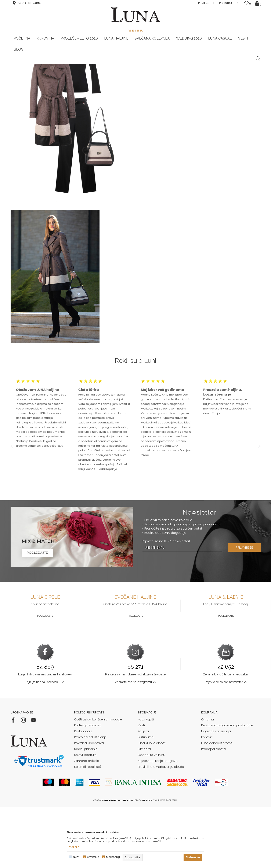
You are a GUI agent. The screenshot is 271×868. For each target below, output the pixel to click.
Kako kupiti (146, 780)
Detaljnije (73, 847)
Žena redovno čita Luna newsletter (226, 735)
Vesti (141, 786)
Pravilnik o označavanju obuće (161, 828)
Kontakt (207, 798)
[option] (52, 64)
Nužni (77, 857)
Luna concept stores (217, 804)
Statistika (93, 857)
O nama (207, 780)
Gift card (144, 810)
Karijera (143, 792)
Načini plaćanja (86, 810)
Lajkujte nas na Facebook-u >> (45, 743)
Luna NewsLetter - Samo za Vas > (137, 64)
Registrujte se (230, 3)
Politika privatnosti (88, 786)
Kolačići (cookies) (88, 828)
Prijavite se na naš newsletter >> (226, 743)
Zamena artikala (87, 822)
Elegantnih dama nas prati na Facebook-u (45, 735)
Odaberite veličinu (151, 816)
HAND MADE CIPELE (52, 64)
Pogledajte (45, 677)
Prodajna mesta (213, 810)
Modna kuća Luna (22, 70)
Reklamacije (83, 792)
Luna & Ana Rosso (219, 64)
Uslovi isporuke (85, 816)
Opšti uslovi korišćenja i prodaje (98, 780)
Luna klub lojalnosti (152, 804)
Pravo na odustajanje (90, 798)
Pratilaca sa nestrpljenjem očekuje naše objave (135, 735)
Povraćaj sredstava (89, 804)
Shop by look (46, 70)
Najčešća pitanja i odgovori (158, 822)
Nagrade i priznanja (216, 792)
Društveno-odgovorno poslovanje (227, 786)
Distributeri (146, 798)
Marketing (113, 857)
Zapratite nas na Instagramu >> (135, 743)
